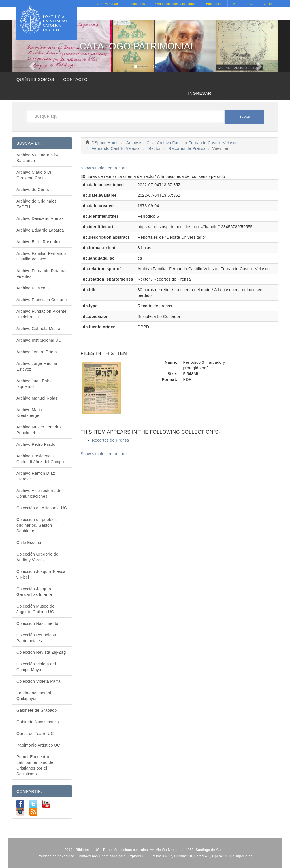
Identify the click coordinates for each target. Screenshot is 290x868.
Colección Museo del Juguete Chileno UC (36, 609)
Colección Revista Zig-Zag (41, 652)
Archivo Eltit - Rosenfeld (39, 242)
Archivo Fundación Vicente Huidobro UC (41, 314)
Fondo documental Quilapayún (34, 696)
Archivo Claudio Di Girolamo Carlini (34, 175)
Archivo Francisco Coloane (42, 300)
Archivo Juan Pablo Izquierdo (35, 384)
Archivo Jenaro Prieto (37, 352)
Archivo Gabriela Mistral (39, 329)
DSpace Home (105, 143)
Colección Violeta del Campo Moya (36, 667)
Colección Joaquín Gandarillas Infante (34, 592)
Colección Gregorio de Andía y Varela (37, 557)
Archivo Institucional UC (39, 340)
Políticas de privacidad (56, 856)
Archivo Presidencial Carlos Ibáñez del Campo (40, 459)
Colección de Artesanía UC (42, 508)
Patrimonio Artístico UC (38, 745)
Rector (155, 148)
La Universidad (107, 4)
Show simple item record (104, 168)
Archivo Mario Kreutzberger (29, 413)
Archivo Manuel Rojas (37, 398)
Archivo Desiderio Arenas (40, 218)
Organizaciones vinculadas (176, 4)
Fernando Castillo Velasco (116, 148)
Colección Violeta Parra (39, 681)
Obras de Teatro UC (35, 734)
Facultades (137, 4)
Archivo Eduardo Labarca (40, 230)
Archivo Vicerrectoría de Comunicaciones (39, 493)
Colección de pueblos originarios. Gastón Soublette (37, 525)
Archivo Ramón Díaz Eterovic (36, 476)
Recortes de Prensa (187, 148)
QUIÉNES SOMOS (35, 79)
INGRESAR (200, 93)
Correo (268, 4)
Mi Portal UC (242, 4)
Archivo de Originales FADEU (37, 204)
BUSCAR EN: (29, 143)
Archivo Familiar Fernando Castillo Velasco (198, 143)
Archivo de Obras (33, 190)
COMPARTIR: (29, 791)
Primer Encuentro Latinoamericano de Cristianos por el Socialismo (35, 765)
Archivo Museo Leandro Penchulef (39, 430)
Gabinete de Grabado (37, 710)
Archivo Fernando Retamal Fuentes (41, 274)
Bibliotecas (214, 4)
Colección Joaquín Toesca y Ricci (41, 574)
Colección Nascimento (37, 623)
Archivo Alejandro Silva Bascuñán (38, 158)
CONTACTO (75, 79)
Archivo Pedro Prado (36, 444)
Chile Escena (29, 543)
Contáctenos (88, 856)
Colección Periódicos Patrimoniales (36, 638)
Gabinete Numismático (38, 722)
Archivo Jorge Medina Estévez (37, 366)
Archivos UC (138, 143)
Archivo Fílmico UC (34, 288)
